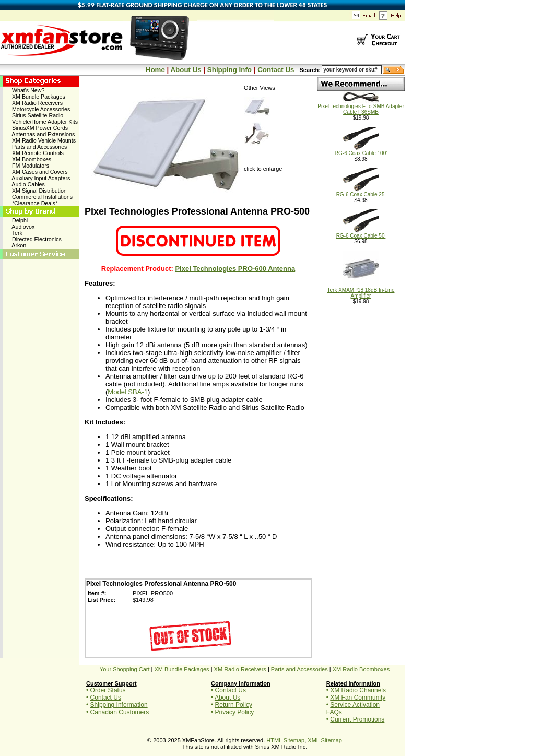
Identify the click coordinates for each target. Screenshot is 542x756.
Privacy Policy (235, 712)
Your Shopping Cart (125, 669)
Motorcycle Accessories (39, 109)
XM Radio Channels (358, 690)
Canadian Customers (120, 712)
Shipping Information (119, 705)
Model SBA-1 (128, 392)
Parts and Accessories (37, 147)
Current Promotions (357, 719)
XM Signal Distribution (37, 191)
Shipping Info (229, 70)
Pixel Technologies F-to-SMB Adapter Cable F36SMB (361, 107)
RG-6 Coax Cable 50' (361, 233)
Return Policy (234, 705)
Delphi (18, 220)
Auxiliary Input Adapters (39, 178)
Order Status (108, 690)
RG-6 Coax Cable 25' (361, 192)
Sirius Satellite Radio (36, 115)
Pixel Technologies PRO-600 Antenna (235, 269)
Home (155, 70)
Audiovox (21, 227)
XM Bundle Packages (37, 97)
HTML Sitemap (285, 740)
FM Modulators (28, 166)
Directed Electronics (35, 239)
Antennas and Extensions (41, 134)
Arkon (17, 245)
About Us (186, 70)
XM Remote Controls (36, 153)
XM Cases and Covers (38, 172)
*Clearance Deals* (33, 203)
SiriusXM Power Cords (38, 128)
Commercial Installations (40, 197)
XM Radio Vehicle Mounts (42, 140)
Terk (15, 233)
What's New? (26, 90)
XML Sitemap (325, 740)
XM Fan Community (358, 698)
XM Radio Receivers (35, 103)
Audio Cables (26, 184)
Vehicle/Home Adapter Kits (43, 122)
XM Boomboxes (30, 159)
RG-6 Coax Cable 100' (361, 151)
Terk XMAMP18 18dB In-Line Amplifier (361, 291)
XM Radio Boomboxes (361, 669)
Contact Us (276, 70)
